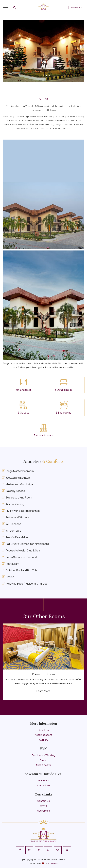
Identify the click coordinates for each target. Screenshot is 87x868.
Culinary (44, 740)
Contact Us (44, 801)
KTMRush (53, 863)
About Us (44, 730)
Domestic (43, 781)
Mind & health (43, 765)
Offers (43, 806)
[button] (44, 75)
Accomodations (44, 735)
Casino (44, 760)
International (44, 785)
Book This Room (77, 8)
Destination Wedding (44, 755)
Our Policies (43, 811)
